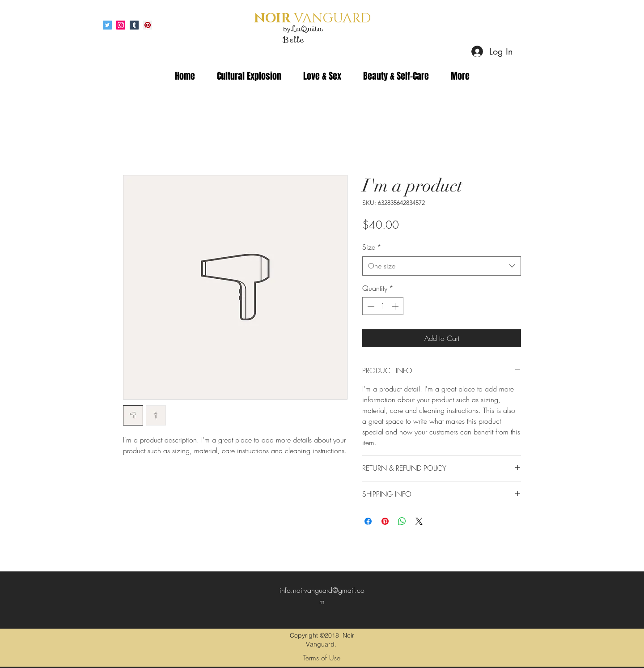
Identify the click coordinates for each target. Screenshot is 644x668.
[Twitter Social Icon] (107, 25)
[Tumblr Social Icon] (134, 25)
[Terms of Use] (322, 658)
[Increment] (396, 306)
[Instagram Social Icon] (121, 25)
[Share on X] (419, 521)
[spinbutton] (383, 306)
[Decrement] (370, 306)
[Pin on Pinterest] (385, 521)
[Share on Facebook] (368, 521)
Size (372, 247)
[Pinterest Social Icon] (148, 25)
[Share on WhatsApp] (402, 521)
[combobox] (442, 266)
